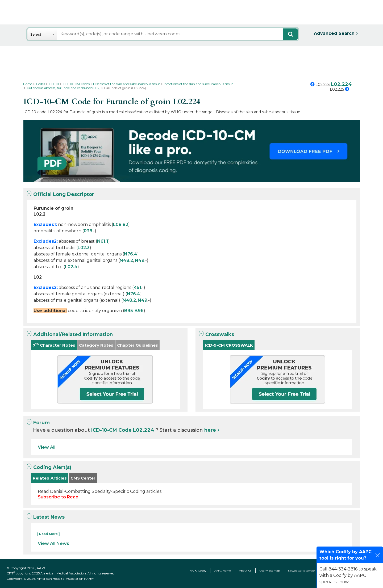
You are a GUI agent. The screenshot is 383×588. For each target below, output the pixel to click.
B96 (139, 311)
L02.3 (84, 248)
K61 (137, 287)
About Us (245, 571)
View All (47, 447)
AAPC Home (223, 571)
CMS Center (83, 478)
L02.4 (71, 267)
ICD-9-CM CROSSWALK (229, 345)
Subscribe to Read (58, 497)
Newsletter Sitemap (301, 571)
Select (36, 34)
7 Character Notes (54, 345)
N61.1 (103, 241)
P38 (88, 231)
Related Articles (50, 478)
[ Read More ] (49, 534)
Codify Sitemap (270, 571)
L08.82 (121, 224)
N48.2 (126, 260)
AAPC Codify (198, 571)
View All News (53, 543)
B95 (129, 311)
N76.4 (131, 254)
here (210, 430)
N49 (140, 260)
